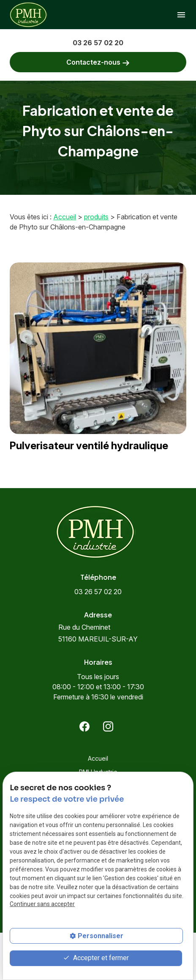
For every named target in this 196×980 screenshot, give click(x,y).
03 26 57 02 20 (98, 43)
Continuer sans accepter (42, 904)
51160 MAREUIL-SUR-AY (98, 633)
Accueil (65, 217)
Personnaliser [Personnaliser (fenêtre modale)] (101, 936)
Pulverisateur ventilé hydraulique (89, 446)
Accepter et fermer (96, 958)
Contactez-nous (98, 62)
